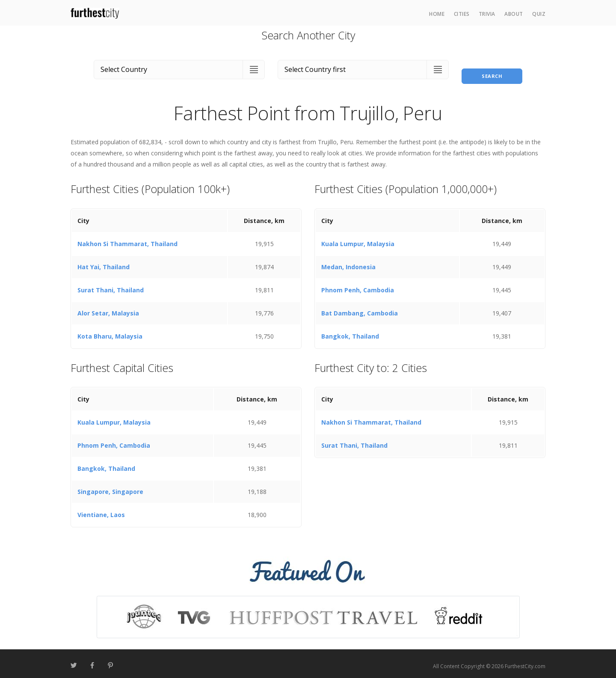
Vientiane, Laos (101, 510)
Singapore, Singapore (110, 487)
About (514, 14)
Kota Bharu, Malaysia (110, 331)
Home (437, 14)
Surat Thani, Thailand (111, 285)
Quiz (539, 14)
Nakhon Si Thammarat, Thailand (127, 239)
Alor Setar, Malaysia (108, 308)
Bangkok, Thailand (350, 331)
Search (492, 68)
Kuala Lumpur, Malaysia (358, 239)
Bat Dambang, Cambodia (360, 308)
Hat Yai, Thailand (104, 262)
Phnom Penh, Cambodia (358, 285)
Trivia (487, 14)
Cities (462, 14)
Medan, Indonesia (348, 262)
